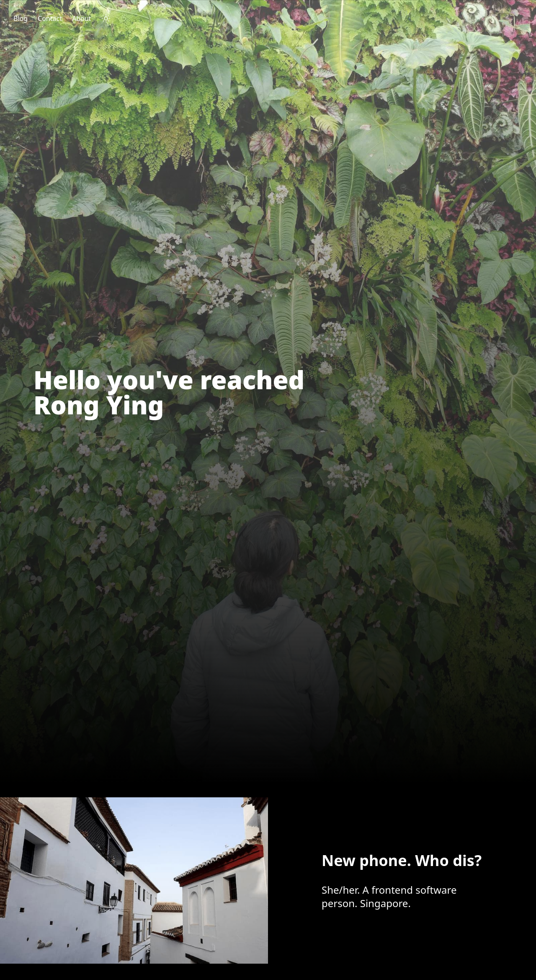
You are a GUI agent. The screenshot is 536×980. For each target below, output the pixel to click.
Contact (50, 18)
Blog (21, 18)
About (81, 18)
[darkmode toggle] (106, 18)
